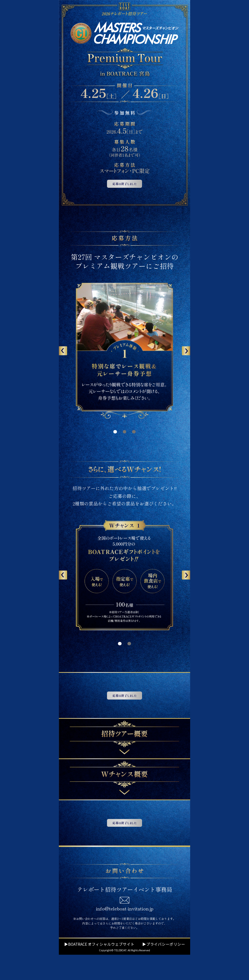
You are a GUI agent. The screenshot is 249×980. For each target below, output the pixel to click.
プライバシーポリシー (166, 969)
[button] (63, 351)
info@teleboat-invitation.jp (125, 934)
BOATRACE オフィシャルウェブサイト (101, 969)
